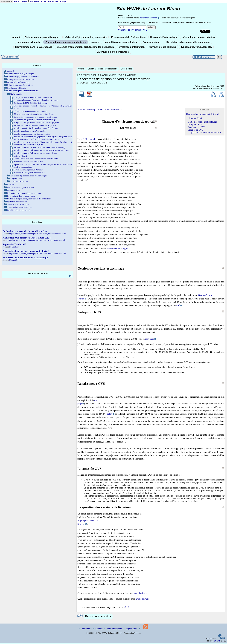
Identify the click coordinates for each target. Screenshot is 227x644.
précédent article (88, 139)
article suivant (142, 600)
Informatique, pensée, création (198, 37)
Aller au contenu (21, 1)
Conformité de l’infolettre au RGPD (133, 30)
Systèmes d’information (132, 47)
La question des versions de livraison (205, 132)
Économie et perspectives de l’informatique (29, 176)
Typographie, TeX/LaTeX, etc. (196, 47)
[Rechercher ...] (204, 57)
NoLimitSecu (14, 247)
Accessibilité (6, 2)
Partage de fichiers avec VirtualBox (28, 162)
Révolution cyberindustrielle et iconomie (188, 42)
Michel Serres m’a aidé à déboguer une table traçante (36, 159)
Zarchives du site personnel (113, 52)
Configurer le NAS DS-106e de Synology (31, 103)
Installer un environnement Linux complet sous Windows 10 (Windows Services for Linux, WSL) (43, 143)
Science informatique (19, 181)
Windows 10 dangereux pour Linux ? (29, 173)
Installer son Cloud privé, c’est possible (30, 131)
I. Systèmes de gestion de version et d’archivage (35, 120)
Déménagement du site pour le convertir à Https (33, 114)
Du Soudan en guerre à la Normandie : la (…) (25, 231)
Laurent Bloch (196, 118)
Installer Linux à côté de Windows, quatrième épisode (36, 128)
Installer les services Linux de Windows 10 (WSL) (35, 125)
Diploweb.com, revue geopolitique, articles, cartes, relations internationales (38, 234)
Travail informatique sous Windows (28, 170)
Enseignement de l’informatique (128, 37)
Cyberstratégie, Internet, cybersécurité (86, 37)
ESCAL (217, 642)
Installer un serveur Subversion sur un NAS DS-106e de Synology (41, 150)
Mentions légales (113, 630)
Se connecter (12, 57)
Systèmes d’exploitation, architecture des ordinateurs (86, 47)
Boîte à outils (127, 69)
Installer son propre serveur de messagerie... (32, 134)
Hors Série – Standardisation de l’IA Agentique (25, 258)
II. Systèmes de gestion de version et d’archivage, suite (36, 122)
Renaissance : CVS (196, 127)
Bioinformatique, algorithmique (43, 37)
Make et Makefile (21, 156)
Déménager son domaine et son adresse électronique (35, 117)
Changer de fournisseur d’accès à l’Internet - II (33, 97)
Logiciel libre (16, 179)
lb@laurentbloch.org (116, 249)
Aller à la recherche (38, 1)
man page (150, 339)
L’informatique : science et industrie (66, 42)
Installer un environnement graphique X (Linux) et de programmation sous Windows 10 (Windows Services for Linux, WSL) (43, 138)
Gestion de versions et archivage (202, 122)
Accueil (16, 37)
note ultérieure (140, 594)
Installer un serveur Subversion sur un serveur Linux (35, 153)
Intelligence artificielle (29, 42)
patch (110, 415)
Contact (98, 630)
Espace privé (131, 630)
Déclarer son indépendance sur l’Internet (31, 111)
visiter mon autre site (149, 18)
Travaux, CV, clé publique (163, 47)
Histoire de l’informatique (164, 37)
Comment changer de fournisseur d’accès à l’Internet (36, 100)
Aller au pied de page (57, 1)
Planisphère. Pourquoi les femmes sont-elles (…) (26, 251)
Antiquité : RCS (195, 124)
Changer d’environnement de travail (203, 114)
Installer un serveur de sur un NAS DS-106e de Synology (40, 147)
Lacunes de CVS (195, 130)
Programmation (152, 42)
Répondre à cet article (98, 618)
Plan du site (85, 630)
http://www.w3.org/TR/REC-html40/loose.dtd (99, 109)
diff (178, 305)
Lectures (95, 42)
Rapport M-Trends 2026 (14, 244)
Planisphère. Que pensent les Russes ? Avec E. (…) (27, 238)
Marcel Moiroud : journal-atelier (121, 42)
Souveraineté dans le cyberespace (34, 47)
